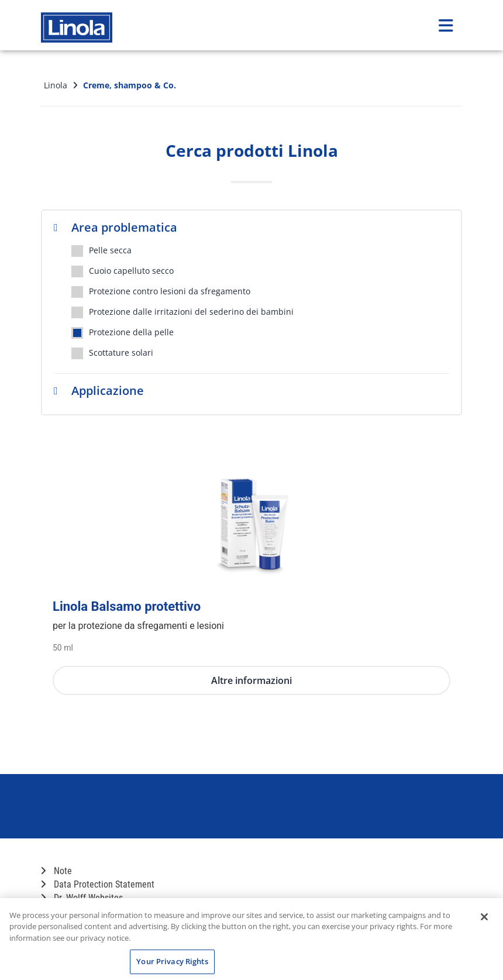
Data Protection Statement (98, 884)
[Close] (484, 917)
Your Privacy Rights (172, 961)
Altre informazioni (251, 680)
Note (56, 871)
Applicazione (99, 391)
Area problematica (116, 227)
